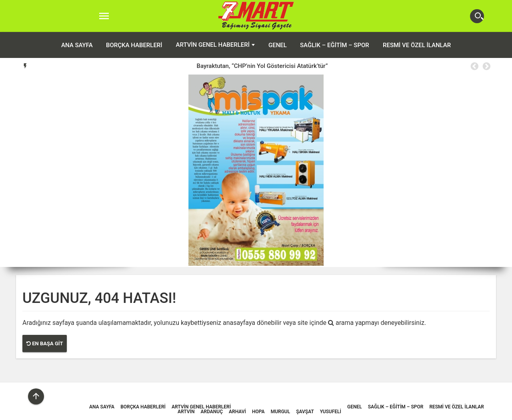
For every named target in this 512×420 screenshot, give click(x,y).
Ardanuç (212, 412)
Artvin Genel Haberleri (213, 45)
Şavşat (305, 412)
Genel (278, 45)
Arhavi (237, 412)
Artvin (186, 412)
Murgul (281, 412)
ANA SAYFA (77, 45)
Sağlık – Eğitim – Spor (335, 45)
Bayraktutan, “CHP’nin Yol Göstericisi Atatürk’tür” (262, 66)
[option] (262, 66)
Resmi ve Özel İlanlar (417, 45)
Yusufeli (331, 412)
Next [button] (486, 66)
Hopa (258, 412)
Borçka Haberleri (134, 45)
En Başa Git (45, 343)
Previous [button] (474, 66)
